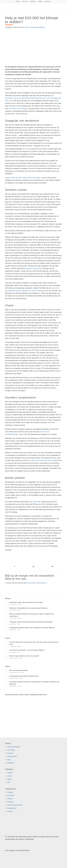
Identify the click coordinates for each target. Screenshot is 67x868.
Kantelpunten (12, 808)
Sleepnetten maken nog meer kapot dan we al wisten (26, 602)
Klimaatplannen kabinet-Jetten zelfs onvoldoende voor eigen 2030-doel (32, 628)
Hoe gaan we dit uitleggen (18, 109)
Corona (10, 811)
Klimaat (10, 799)
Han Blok (25, 27)
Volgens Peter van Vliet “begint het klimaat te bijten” (23, 178)
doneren (43, 583)
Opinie (10, 779)
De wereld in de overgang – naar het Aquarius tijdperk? (27, 650)
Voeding (10, 802)
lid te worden (32, 583)
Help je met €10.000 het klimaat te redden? (31, 20)
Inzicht (10, 776)
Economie (11, 795)
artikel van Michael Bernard (44, 460)
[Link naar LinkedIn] (34, 566)
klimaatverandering (38, 27)
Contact (40, 1)
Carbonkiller (36, 502)
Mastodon (11, 763)
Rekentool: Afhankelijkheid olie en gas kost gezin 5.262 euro (29, 608)
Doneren (10, 753)
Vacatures (33, 1)
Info (9, 782)
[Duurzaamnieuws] (28, 7)
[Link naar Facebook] (15, 566)
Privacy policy (12, 756)
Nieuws (10, 773)
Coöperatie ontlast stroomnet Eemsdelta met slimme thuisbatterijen (31, 622)
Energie (10, 792)
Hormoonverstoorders (15, 805)
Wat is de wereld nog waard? (19, 670)
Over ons (25, 1)
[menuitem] (18, 1)
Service (18, 1)
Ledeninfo (47, 1)
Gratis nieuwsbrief (14, 747)
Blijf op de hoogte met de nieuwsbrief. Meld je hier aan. (30, 577)
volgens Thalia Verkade (35, 268)
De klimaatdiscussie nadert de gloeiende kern (24, 676)
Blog (9, 760)
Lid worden (11, 750)
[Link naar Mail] (52, 566)
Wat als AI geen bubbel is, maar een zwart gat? (24, 656)
